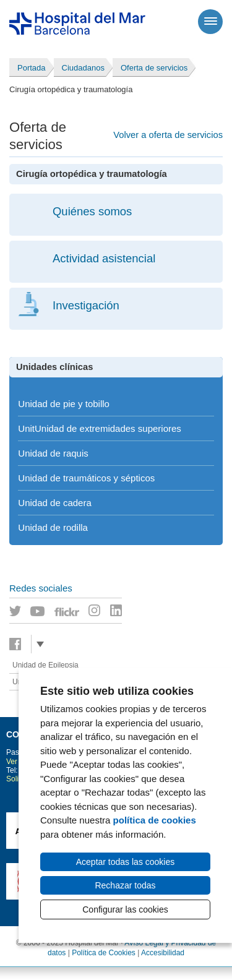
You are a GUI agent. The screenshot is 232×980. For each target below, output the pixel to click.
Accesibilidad (163, 953)
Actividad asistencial (104, 258)
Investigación (86, 305)
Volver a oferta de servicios (168, 135)
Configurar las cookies (125, 909)
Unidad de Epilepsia (45, 665)
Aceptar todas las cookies (126, 862)
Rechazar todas (125, 885)
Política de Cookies (104, 953)
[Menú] (210, 22)
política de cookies (155, 820)
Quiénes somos (92, 211)
